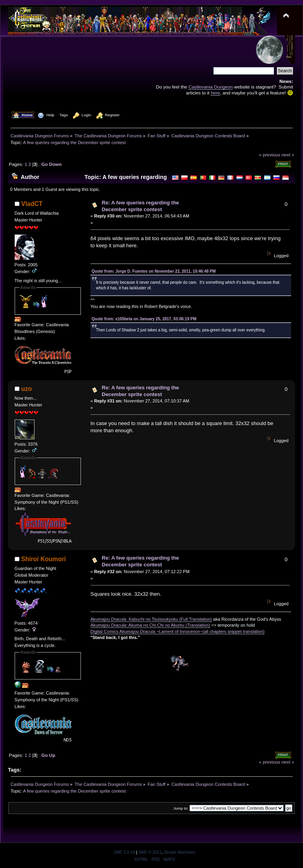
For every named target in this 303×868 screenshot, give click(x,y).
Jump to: (181, 808)
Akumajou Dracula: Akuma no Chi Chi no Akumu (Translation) (150, 625)
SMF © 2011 (150, 852)
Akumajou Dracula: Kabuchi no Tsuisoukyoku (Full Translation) (151, 619)
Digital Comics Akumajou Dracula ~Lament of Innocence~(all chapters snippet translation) (177, 631)
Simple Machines (179, 852)
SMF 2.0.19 (125, 852)
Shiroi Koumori (44, 559)
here (215, 93)
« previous (270, 155)
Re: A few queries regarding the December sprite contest (141, 206)
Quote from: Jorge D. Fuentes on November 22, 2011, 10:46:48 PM (154, 271)
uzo (27, 389)
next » (288, 155)
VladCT (32, 204)
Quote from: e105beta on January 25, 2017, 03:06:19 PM (144, 319)
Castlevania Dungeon (211, 87)
